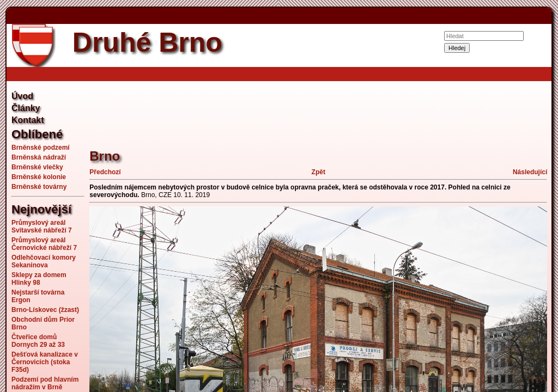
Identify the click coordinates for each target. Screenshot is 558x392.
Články (26, 108)
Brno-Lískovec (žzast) (45, 310)
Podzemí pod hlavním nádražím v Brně (45, 383)
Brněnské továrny (39, 187)
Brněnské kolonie (39, 177)
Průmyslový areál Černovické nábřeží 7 (44, 244)
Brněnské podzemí (41, 148)
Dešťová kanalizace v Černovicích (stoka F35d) (45, 362)
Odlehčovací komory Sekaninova (44, 261)
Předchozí (105, 172)
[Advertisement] (288, 109)
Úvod (22, 96)
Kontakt (28, 120)
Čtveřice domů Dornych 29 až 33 (38, 341)
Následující (530, 172)
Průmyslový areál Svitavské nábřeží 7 (42, 226)
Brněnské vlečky (37, 167)
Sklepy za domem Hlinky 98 (39, 279)
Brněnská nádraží (39, 157)
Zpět (319, 172)
